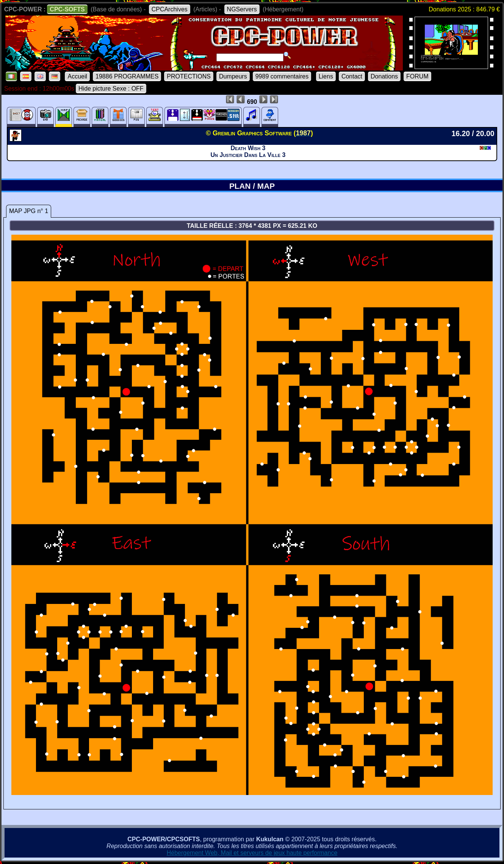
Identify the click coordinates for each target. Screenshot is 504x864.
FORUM (417, 76)
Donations (384, 76)
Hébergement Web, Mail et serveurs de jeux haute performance (252, 853)
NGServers (242, 9)
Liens (326, 76)
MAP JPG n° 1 (29, 211)
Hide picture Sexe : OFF (111, 89)
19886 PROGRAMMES (127, 76)
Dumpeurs (233, 76)
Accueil (77, 76)
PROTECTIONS (189, 76)
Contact (352, 76)
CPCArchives (170, 9)
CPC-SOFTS (67, 9)
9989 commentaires (282, 76)
